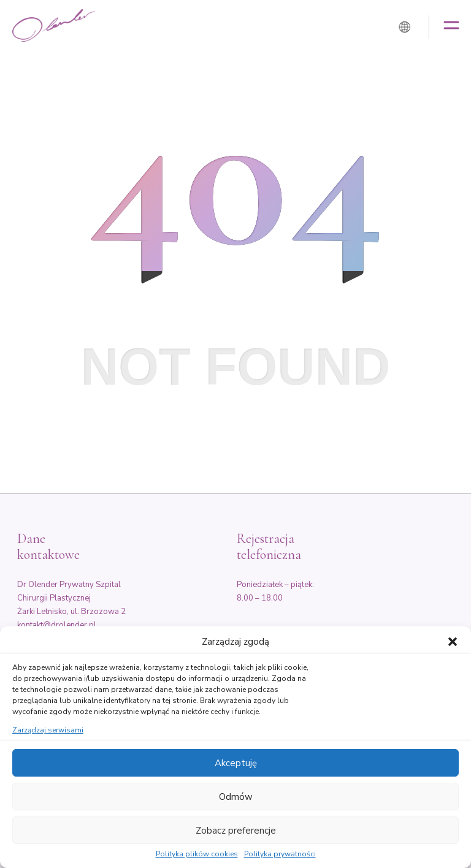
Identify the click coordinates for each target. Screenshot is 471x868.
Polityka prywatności (280, 855)
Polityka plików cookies (197, 855)
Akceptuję (236, 763)
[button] (453, 642)
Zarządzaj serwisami (48, 731)
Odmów (236, 797)
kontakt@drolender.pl (57, 625)
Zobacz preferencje (236, 831)
